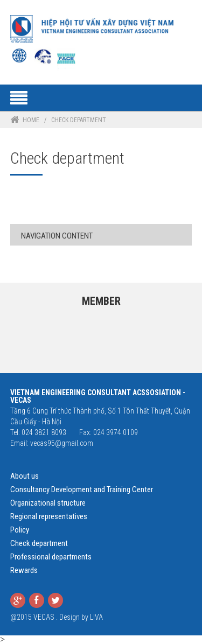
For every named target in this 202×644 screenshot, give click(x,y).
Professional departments (51, 557)
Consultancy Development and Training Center (82, 489)
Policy (20, 530)
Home (31, 120)
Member (101, 301)
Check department (39, 543)
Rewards (24, 570)
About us (25, 476)
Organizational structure (48, 503)
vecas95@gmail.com (62, 443)
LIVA (96, 617)
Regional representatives (49, 516)
